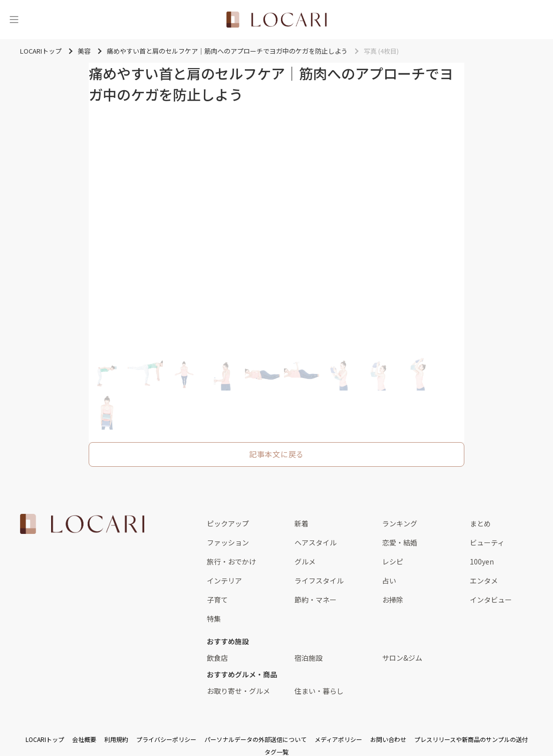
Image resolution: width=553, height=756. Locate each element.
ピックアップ (228, 523)
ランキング (400, 523)
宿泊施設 (309, 658)
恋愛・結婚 (400, 542)
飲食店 (217, 658)
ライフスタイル (319, 581)
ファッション (228, 542)
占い (389, 581)
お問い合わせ (388, 739)
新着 (302, 523)
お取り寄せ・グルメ (238, 691)
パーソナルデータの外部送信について (255, 739)
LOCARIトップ (45, 739)
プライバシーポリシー (166, 739)
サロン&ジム (402, 658)
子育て (217, 600)
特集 (214, 619)
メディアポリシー (338, 739)
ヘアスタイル (316, 542)
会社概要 (84, 739)
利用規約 (116, 739)
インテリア (224, 581)
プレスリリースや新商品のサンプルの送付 (471, 739)
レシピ (393, 561)
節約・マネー (316, 600)
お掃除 (393, 600)
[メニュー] (14, 20)
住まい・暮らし (319, 691)
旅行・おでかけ (231, 561)
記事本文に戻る (276, 454)
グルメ (305, 561)
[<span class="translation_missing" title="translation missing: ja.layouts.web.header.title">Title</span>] (276, 20)
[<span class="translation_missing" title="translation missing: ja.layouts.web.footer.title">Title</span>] (82, 524)
